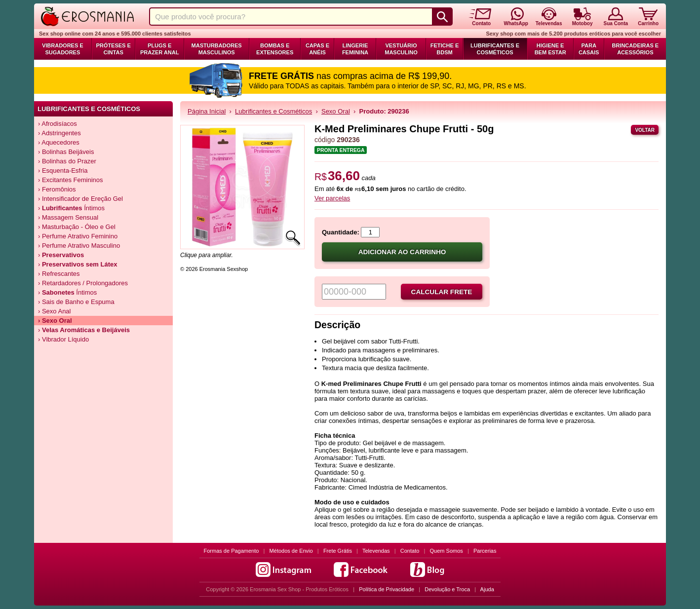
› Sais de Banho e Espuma (76, 302)
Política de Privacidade (387, 589)
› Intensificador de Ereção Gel (80, 199)
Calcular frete (442, 292)
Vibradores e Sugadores (63, 49)
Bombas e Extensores (275, 49)
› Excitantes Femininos (71, 180)
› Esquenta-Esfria (63, 171)
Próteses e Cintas (114, 49)
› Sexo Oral (55, 321)
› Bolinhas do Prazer (67, 161)
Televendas (376, 551)
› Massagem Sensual (68, 217)
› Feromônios (57, 189)
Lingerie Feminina (355, 49)
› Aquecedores (59, 142)
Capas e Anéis (317, 49)
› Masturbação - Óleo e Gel (77, 227)
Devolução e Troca (447, 589)
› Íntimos (71, 208)
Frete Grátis (338, 551)
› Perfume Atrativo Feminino (78, 236)
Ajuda (487, 589)
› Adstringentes (59, 133)
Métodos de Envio (291, 551)
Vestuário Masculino (401, 49)
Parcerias (485, 551)
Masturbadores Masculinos (217, 49)
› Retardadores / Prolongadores (83, 283)
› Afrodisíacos (58, 124)
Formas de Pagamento (232, 551)
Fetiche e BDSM (445, 49)
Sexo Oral (336, 111)
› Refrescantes (59, 274)
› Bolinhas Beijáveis (66, 152)
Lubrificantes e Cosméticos (495, 49)
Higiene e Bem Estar (550, 49)
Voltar (645, 130)
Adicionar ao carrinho (402, 252)
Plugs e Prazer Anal (159, 49)
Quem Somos (447, 551)
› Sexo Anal (55, 311)
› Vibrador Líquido (63, 339)
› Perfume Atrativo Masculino (79, 246)
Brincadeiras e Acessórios (635, 49)
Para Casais (589, 49)
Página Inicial (207, 111)
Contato (410, 551)
